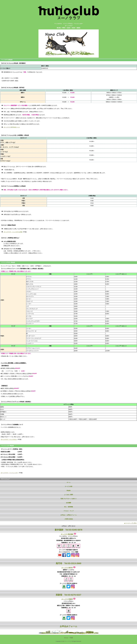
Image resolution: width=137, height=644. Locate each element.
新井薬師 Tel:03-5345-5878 (68, 530)
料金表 (69, 491)
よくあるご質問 (69, 495)
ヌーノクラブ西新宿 (67, 599)
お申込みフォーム (68, 626)
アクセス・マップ (69, 511)
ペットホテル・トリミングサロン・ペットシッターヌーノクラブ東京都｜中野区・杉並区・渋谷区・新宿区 (69, 26)
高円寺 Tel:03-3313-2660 (68, 563)
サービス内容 (69, 486)
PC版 (71, 638)
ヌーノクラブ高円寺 (67, 568)
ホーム (69, 482)
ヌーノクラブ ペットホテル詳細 (13, 232)
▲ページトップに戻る (130, 523)
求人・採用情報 (69, 507)
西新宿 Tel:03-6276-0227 (68, 595)
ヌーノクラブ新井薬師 (67, 534)
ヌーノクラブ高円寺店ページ (12, 127)
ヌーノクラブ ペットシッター (9, 473)
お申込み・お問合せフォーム (69, 515)
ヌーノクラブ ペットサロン (9, 439)
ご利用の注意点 (69, 519)
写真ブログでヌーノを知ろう (69, 499)
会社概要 (69, 503)
